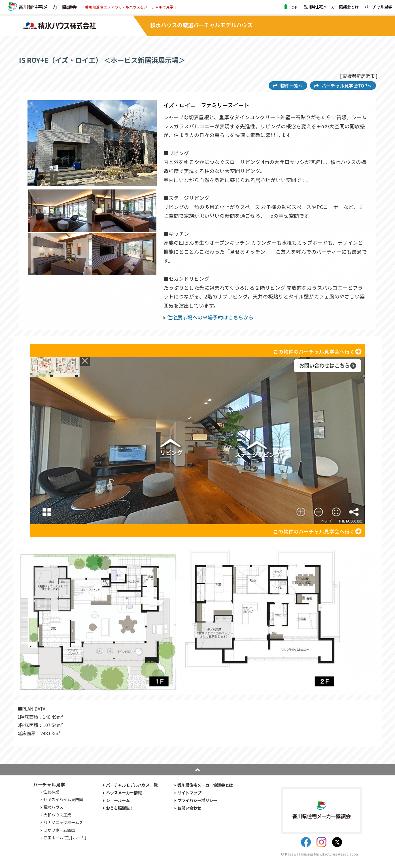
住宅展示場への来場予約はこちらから (210, 317)
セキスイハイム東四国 (63, 799)
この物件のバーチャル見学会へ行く (314, 352)
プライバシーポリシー (197, 800)
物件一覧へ (292, 86)
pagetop (198, 770)
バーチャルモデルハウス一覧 (132, 785)
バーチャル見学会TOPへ (347, 86)
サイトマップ (189, 793)
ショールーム (118, 800)
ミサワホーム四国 (59, 830)
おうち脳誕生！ (120, 808)
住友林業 (51, 792)
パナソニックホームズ (63, 822)
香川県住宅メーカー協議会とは (331, 7)
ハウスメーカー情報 (124, 793)
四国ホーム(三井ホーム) (65, 838)
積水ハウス (53, 807)
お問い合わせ (189, 808)
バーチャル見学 (378, 7)
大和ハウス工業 (57, 815)
